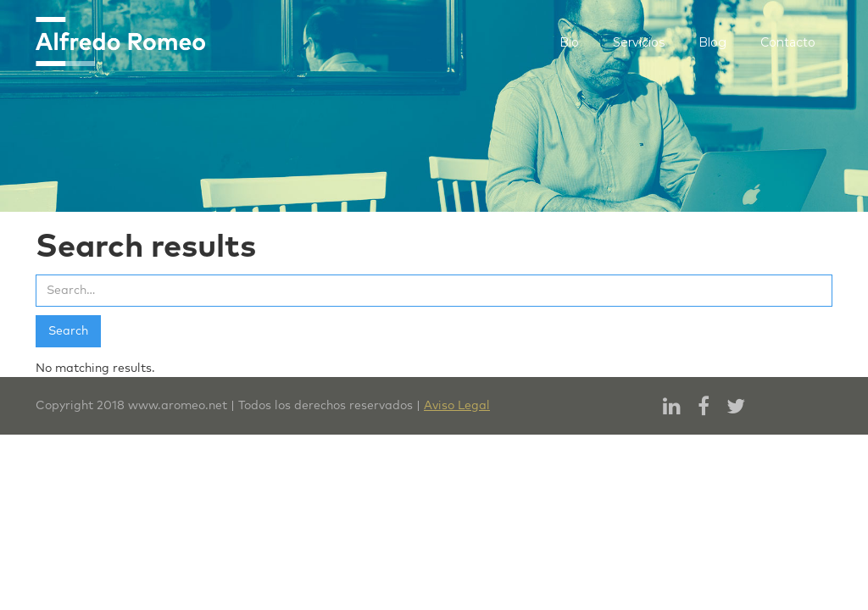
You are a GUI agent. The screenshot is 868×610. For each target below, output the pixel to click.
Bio (569, 42)
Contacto (788, 42)
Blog (712, 42)
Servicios (639, 42)
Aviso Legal (457, 406)
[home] (120, 42)
